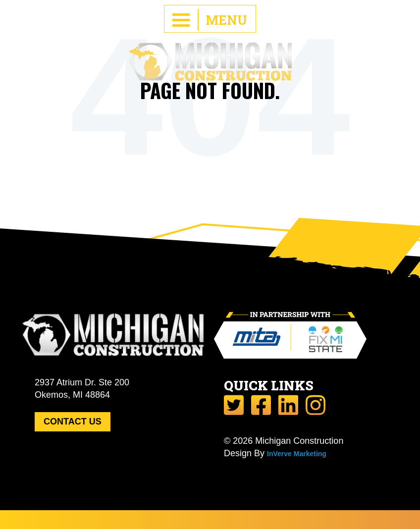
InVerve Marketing (297, 454)
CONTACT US (73, 422)
